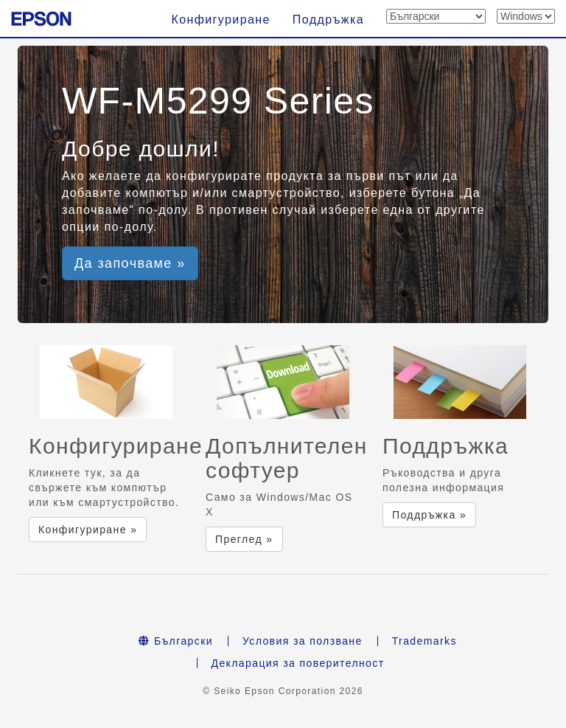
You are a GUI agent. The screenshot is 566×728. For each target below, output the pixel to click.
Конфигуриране (220, 20)
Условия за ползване (303, 641)
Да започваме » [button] (130, 263)
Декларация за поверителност (298, 663)
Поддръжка (328, 20)
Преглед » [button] (244, 539)
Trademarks (424, 641)
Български (176, 641)
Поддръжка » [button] (429, 515)
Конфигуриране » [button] (88, 530)
